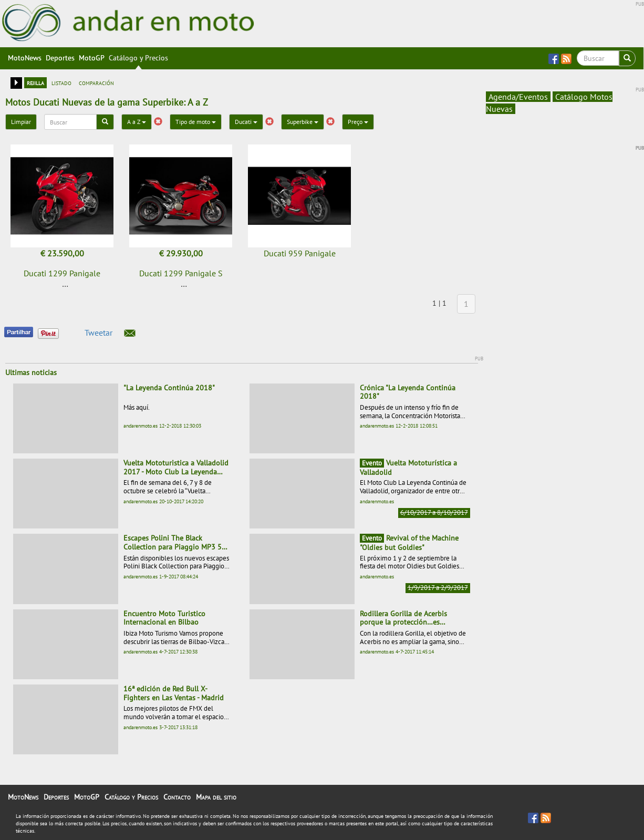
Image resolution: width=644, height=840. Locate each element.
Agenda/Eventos (518, 97)
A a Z (137, 122)
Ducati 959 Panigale (300, 253)
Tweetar (98, 333)
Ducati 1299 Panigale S (181, 273)
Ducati (246, 122)
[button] (130, 333)
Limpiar (21, 122)
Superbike (303, 122)
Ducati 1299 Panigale (62, 273)
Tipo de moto (196, 122)
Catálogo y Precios (138, 58)
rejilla (35, 82)
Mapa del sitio (216, 797)
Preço (358, 122)
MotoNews (25, 58)
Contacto (177, 797)
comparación (96, 82)
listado (61, 82)
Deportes (60, 58)
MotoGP (92, 58)
